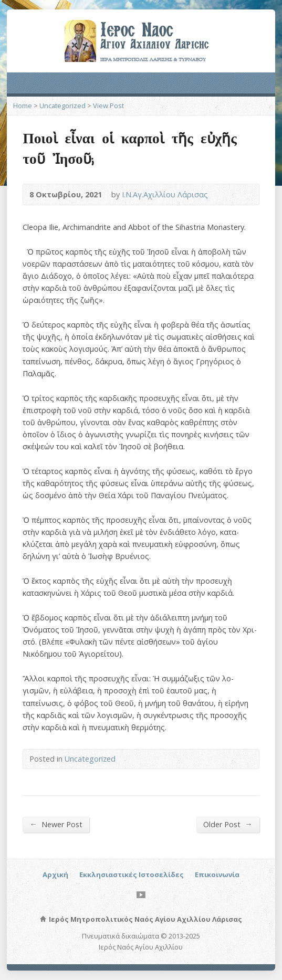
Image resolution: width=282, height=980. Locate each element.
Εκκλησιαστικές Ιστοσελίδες (132, 874)
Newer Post (56, 824)
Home (23, 106)
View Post (108, 106)
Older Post (228, 824)
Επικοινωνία (217, 874)
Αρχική (55, 874)
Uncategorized (62, 106)
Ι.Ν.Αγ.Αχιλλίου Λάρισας (165, 194)
